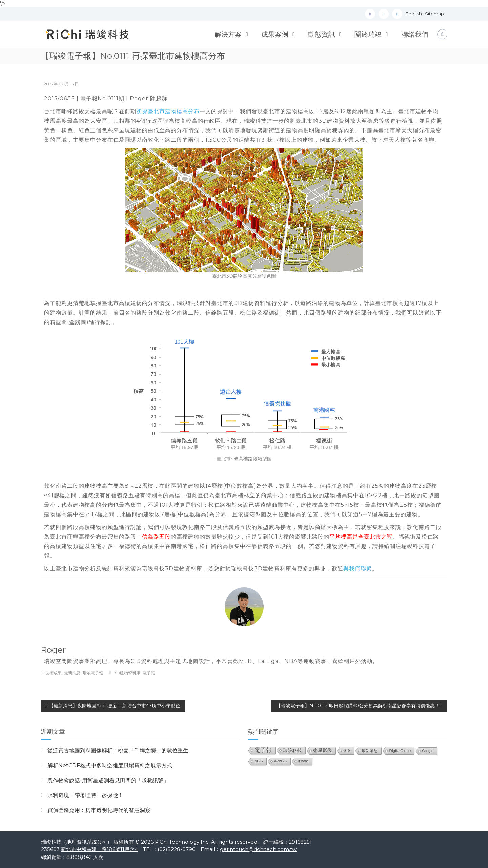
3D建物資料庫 (127, 673)
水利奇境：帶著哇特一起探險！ (85, 795)
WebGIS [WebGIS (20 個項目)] (281, 761)
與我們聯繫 (358, 569)
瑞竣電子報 (93, 673)
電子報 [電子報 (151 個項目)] (263, 750)
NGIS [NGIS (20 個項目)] (259, 761)
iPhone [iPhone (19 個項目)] (303, 761)
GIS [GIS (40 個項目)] (347, 751)
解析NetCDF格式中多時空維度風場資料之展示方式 (110, 765)
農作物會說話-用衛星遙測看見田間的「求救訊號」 (108, 780)
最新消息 (72, 673)
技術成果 (54, 673)
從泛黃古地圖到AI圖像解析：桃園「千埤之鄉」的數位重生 (118, 751)
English (414, 14)
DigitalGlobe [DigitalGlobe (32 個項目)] (400, 751)
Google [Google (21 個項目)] (428, 751)
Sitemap (434, 14)
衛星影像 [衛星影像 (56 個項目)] (323, 751)
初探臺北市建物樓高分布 (168, 111)
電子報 (149, 673)
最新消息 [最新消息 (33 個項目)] (370, 751)
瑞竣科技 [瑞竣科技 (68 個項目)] (292, 750)
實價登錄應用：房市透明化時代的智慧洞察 (99, 810)
